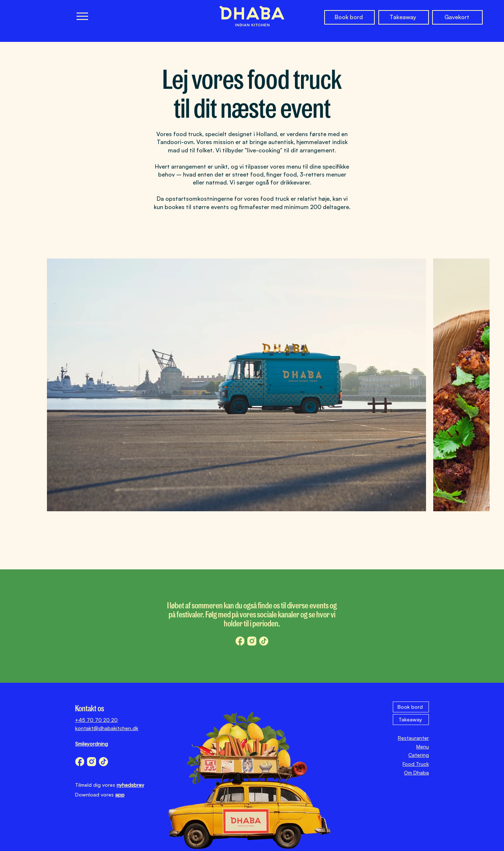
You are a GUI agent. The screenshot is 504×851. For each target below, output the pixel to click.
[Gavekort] (457, 17)
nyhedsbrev (130, 785)
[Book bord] (349, 17)
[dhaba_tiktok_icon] (264, 641)
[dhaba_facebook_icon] (240, 641)
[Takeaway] (404, 17)
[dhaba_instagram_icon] (252, 641)
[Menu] (82, 16)
